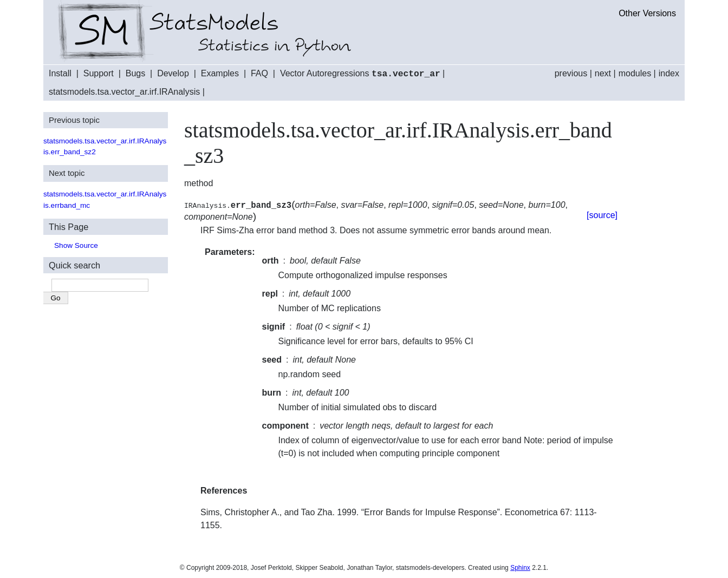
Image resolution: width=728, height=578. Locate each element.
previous (571, 73)
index (669, 73)
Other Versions (647, 13)
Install (60, 74)
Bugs (135, 74)
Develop (173, 74)
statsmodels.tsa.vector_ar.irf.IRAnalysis (124, 91)
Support (99, 74)
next (603, 73)
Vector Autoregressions (360, 74)
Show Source (76, 245)
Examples (220, 74)
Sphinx (520, 567)
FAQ (259, 74)
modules (635, 73)
